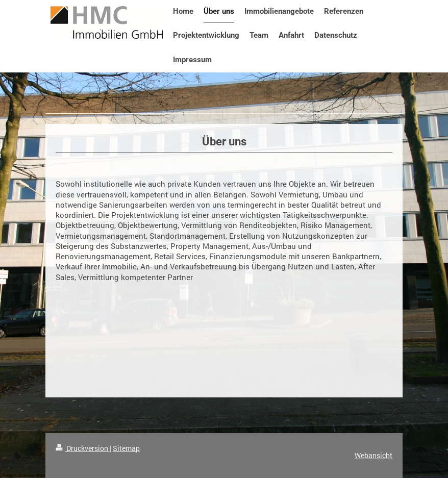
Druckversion (83, 448)
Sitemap (126, 448)
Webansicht (374, 455)
